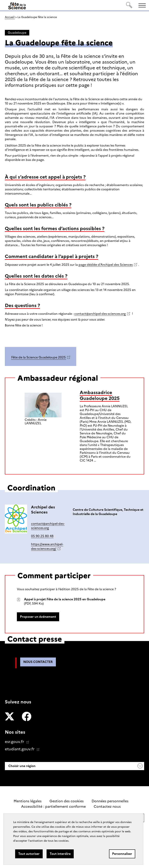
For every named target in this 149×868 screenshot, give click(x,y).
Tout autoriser (29, 854)
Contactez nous (107, 807)
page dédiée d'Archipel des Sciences (106, 265)
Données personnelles (110, 801)
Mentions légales (28, 801)
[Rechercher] (129, 5)
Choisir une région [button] (22, 766)
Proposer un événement (38, 617)
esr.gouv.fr (15, 742)
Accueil (10, 17)
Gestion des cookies (67, 801)
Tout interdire (60, 854)
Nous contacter (38, 662)
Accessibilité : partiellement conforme (53, 807)
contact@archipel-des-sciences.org (100, 314)
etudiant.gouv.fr (20, 749)
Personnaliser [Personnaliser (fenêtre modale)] (122, 854)
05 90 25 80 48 (42, 536)
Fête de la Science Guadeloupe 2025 (39, 357)
